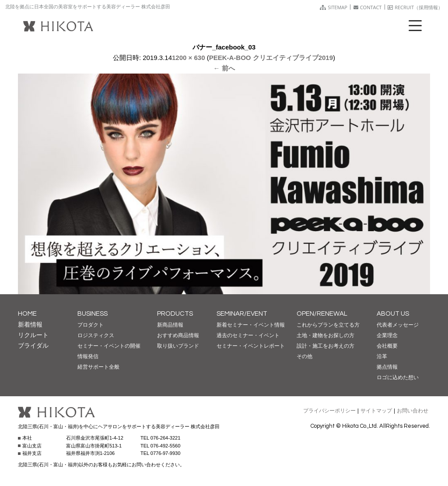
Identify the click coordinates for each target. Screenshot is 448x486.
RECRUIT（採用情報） (415, 7)
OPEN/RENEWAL (322, 314)
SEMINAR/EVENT (242, 314)
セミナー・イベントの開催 (109, 346)
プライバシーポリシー (329, 411)
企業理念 (387, 335)
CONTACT (368, 7)
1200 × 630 (189, 58)
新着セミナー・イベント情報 (251, 325)
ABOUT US (393, 314)
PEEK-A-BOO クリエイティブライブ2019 (271, 58)
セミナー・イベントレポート (251, 346)
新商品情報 (170, 325)
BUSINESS (93, 314)
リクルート (33, 335)
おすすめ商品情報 (178, 335)
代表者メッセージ (398, 325)
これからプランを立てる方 (328, 325)
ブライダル (33, 345)
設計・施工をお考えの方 (325, 346)
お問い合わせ (413, 411)
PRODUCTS (175, 314)
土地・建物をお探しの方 (325, 335)
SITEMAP (334, 7)
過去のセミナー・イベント (248, 335)
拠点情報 (387, 367)
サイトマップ (376, 411)
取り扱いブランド (178, 346)
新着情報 (30, 324)
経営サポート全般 (98, 367)
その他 (304, 356)
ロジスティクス (96, 335)
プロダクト (91, 325)
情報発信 (88, 356)
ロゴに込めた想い (398, 377)
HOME (27, 314)
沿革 (382, 356)
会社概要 (387, 346)
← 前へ (224, 68)
